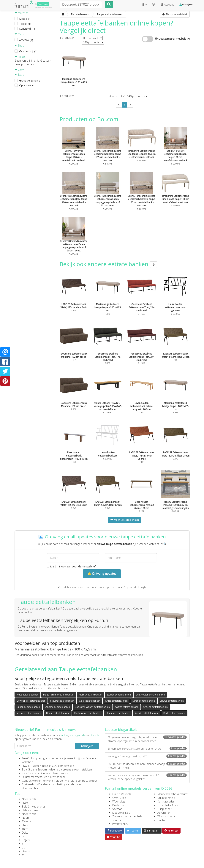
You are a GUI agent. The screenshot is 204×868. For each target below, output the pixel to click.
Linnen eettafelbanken (28, 707)
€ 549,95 (108, 151)
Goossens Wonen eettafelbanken (92, 707)
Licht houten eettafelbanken (150, 695)
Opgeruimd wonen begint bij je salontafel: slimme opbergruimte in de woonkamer (147, 739)
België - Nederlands (34, 806)
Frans (25, 803)
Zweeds (27, 821)
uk (23, 847)
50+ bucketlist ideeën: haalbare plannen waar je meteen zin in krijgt (147, 766)
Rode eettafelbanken (174, 713)
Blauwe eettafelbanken (172, 701)
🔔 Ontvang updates (102, 574)
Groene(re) (43, 4)
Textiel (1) (25, 24)
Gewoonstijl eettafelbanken (31, 701)
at (23, 855)
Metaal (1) (25, 19)
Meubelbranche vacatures (173, 794)
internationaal (58, 777)
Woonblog (118, 801)
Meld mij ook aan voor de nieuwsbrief (71, 566)
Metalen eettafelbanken (29, 713)
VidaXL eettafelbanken (147, 713)
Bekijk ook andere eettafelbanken (108, 264)
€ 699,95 (74, 196)
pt (23, 836)
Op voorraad (27, 85)
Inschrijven (87, 746)
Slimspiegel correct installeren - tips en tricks (147, 749)
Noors (26, 818)
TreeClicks (28, 758)
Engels (26, 840)
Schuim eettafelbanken (62, 701)
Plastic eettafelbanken (91, 695)
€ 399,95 (175, 151)
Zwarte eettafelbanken (126, 707)
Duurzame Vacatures (35, 777)
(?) (188, 39)
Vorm (19, 70)
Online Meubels (122, 794)
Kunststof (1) (27, 29)
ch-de (25, 825)
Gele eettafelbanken (90, 701)
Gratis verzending (30, 80)
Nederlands (29, 799)
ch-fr (25, 829)
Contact (162, 820)
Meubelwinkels (121, 813)
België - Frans (30, 810)
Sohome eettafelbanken (57, 707)
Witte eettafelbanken (27, 695)
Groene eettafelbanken (155, 707)
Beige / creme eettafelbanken (59, 695)
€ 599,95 (142, 196)
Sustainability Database (36, 784)
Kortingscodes (166, 801)
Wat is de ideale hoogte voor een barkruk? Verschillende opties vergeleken (147, 777)
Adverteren (164, 813)
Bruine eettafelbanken (58, 713)
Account (167, 5)
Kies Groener (30, 773)
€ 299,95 (74, 151)
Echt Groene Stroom (34, 769)
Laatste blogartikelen (122, 730)
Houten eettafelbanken (118, 713)
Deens (26, 851)
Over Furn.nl (119, 798)
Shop (19, 46)
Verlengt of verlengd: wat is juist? (147, 756)
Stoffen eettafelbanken (119, 695)
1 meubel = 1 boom (169, 805)
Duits (25, 833)
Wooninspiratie (166, 816)
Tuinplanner (164, 809)
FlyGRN (26, 766)
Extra (19, 75)
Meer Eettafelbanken (125, 520)
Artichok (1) (26, 40)
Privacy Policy (120, 824)
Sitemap (117, 809)
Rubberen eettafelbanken (88, 713)
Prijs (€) (20, 57)
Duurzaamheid (166, 798)
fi (23, 844)
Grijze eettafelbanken (116, 701)
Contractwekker (31, 781)
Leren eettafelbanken (144, 701)
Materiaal (22, 13)
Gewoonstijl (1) (28, 51)
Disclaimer (119, 805)
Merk (19, 34)
